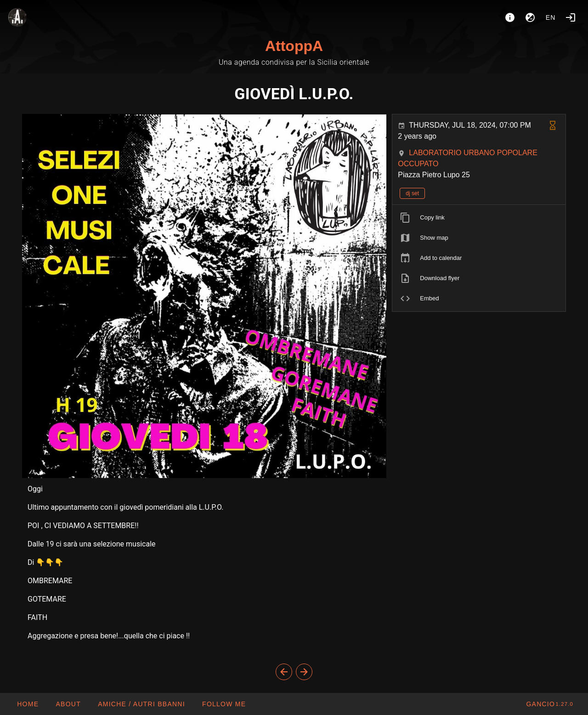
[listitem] (479, 218)
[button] (141, 704)
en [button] (551, 17)
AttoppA (294, 46)
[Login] (571, 17)
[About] (510, 17)
